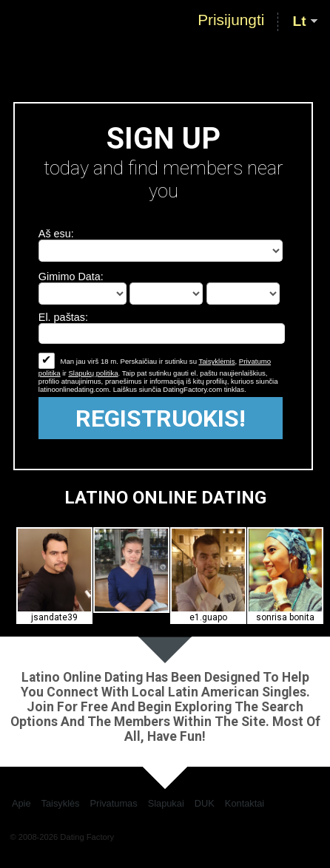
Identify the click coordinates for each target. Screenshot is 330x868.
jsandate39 (54, 617)
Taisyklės (61, 803)
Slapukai (166, 803)
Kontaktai (245, 803)
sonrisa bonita (285, 617)
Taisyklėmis (216, 361)
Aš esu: (56, 234)
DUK (205, 803)
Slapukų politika (93, 373)
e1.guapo (208, 617)
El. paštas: (63, 317)
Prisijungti (231, 20)
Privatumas (114, 803)
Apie (21, 803)
